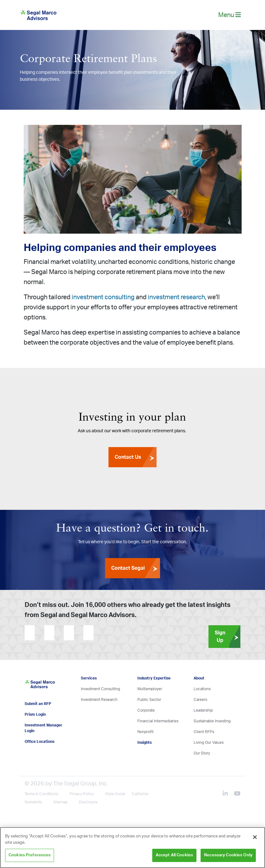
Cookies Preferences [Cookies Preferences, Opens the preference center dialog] (30, 855)
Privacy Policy (82, 794)
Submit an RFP (38, 704)
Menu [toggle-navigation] (230, 15)
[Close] (255, 837)
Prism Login (35, 714)
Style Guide (115, 794)
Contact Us (136, 457)
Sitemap (60, 802)
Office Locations (39, 742)
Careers (200, 700)
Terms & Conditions (41, 794)
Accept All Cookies (174, 855)
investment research (176, 297)
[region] (132, 848)
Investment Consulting (100, 689)
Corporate (146, 710)
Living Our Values (209, 743)
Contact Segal (136, 568)
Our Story (202, 753)
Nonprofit (145, 732)
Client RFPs (204, 732)
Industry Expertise (154, 678)
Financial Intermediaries (158, 721)
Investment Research (99, 700)
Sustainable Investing (212, 721)
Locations (202, 689)
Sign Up (228, 637)
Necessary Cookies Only (228, 855)
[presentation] (132, 633)
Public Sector (149, 700)
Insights (145, 743)
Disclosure (88, 802)
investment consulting (103, 297)
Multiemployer (150, 689)
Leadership (203, 710)
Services (89, 678)
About (199, 678)
